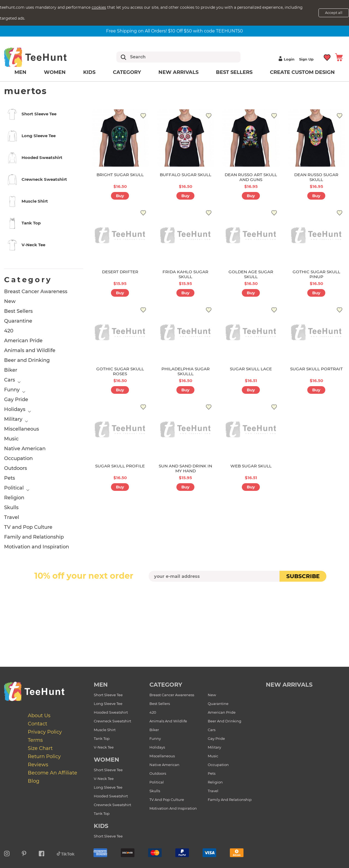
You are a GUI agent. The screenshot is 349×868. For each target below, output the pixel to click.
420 (9, 331)
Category (127, 72)
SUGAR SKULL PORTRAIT (316, 369)
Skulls (11, 507)
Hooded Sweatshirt (111, 712)
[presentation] (174, 594)
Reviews (38, 765)
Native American (25, 449)
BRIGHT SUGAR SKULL (120, 175)
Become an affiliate (52, 773)
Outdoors (16, 468)
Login (286, 59)
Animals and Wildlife (30, 350)
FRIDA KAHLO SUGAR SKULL (185, 274)
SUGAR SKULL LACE (251, 369)
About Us (39, 716)
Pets (10, 478)
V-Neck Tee (104, 747)
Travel (12, 517)
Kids (89, 72)
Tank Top (102, 738)
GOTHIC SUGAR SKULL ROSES (120, 371)
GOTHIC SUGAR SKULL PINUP (316, 274)
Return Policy (44, 756)
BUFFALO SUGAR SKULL (186, 175)
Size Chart (40, 748)
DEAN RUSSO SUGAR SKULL (316, 177)
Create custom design (302, 72)
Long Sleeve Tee (108, 704)
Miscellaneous (22, 429)
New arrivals (178, 72)
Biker (11, 370)
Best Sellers (234, 72)
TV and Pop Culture (28, 527)
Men (20, 72)
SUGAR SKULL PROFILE (120, 466)
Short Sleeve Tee (108, 695)
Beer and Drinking (27, 360)
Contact (37, 724)
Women (55, 72)
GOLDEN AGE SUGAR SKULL (251, 274)
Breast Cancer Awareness (36, 292)
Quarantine (18, 321)
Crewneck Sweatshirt (112, 721)
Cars (10, 380)
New (10, 301)
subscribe (303, 576)
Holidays (15, 409)
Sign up (306, 59)
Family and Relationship (34, 537)
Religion (14, 498)
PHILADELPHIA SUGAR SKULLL (186, 371)
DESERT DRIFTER (120, 272)
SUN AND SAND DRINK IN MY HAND (185, 468)
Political (14, 488)
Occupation (18, 458)
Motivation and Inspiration (37, 547)
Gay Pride (16, 400)
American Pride (23, 341)
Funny (12, 390)
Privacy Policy (45, 732)
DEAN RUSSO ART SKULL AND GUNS (251, 177)
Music (11, 439)
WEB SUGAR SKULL (251, 466)
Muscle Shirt (105, 730)
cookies (99, 7)
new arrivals (289, 685)
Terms (35, 740)
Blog (34, 781)
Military (13, 419)
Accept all (334, 13)
